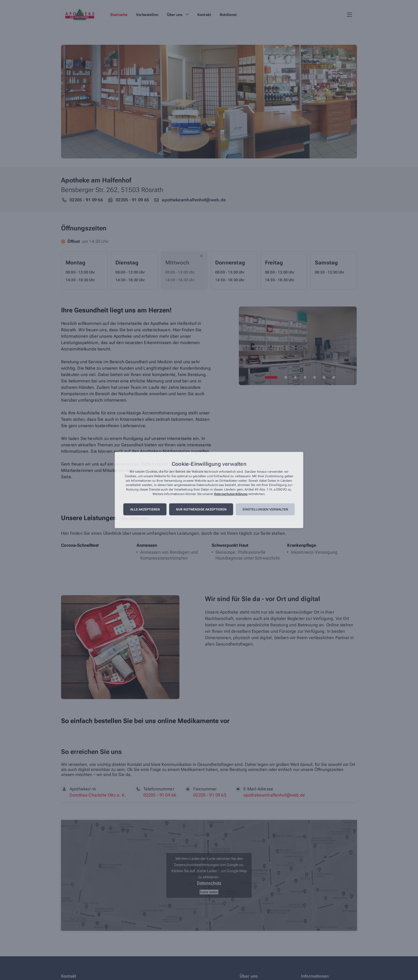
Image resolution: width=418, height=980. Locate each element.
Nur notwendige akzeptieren (201, 509)
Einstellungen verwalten (265, 509)
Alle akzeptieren (145, 509)
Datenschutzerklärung (231, 494)
